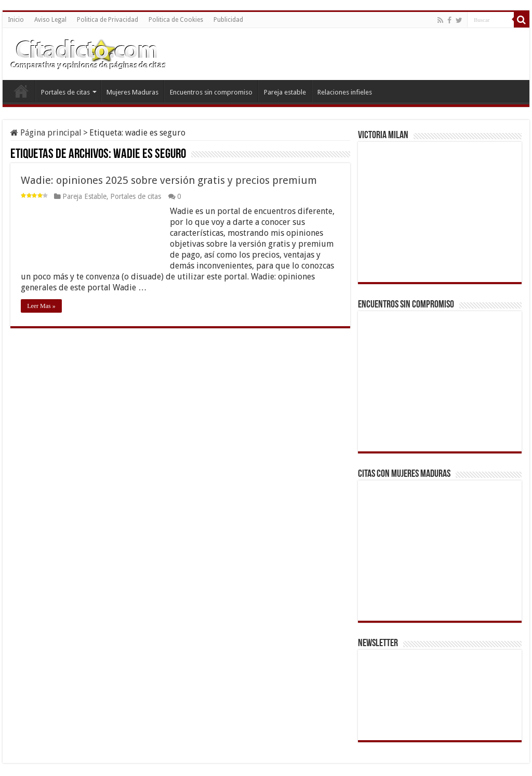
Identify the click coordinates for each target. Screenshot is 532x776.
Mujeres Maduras (132, 92)
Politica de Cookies (176, 20)
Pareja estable (285, 92)
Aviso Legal (50, 20)
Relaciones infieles (345, 92)
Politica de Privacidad (108, 20)
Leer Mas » (41, 306)
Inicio (16, 20)
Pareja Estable (84, 196)
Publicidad (228, 20)
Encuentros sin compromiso (211, 92)
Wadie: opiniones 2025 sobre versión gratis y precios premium (169, 180)
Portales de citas (65, 92)
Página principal (46, 133)
